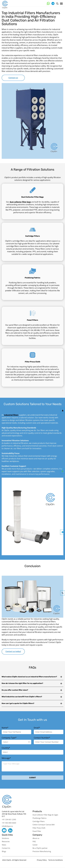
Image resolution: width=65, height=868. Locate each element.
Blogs (4, 851)
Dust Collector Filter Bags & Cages (45, 815)
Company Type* (9, 738)
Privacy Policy (42, 860)
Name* (5, 728)
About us (36, 838)
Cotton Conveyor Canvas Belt (44, 825)
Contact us (13, 78)
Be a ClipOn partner (40, 848)
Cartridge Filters (39, 821)
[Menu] (61, 4)
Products (37, 811)
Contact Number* (42, 738)
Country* (6, 748)
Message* (6, 758)
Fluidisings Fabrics (39, 818)
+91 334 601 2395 (9, 819)
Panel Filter (37, 831)
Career (35, 845)
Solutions (5, 838)
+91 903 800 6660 (9, 823)
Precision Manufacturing (42, 851)
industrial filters (11, 415)
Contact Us (6, 848)
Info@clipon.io (7, 826)
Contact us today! (13, 651)
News (4, 845)
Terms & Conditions (56, 860)
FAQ (34, 841)
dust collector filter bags (20, 202)
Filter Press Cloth (39, 828)
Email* (37, 728)
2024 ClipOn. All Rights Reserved (14, 860)
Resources (6, 841)
